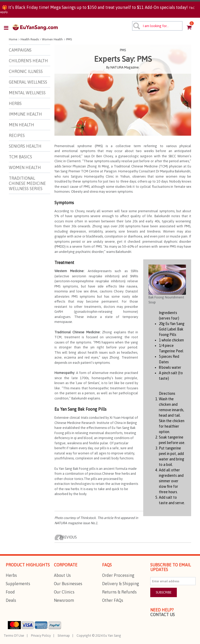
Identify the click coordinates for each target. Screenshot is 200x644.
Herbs (11, 575)
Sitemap (64, 636)
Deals (11, 600)
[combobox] (157, 26)
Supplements (18, 584)
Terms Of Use (14, 636)
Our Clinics (64, 592)
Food (10, 592)
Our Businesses (68, 584)
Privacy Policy (41, 636)
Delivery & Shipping (121, 584)
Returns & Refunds (119, 592)
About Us (62, 575)
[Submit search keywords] (136, 26)
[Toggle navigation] (8, 28)
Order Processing (118, 575)
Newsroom (64, 600)
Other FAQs (113, 600)
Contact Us (162, 615)
